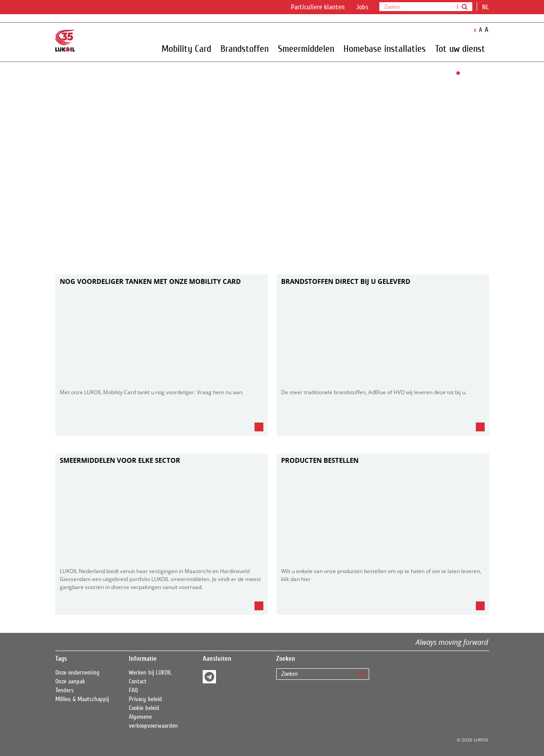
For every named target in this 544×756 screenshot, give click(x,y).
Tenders (65, 690)
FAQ (133, 690)
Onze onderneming (77, 673)
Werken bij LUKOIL (150, 673)
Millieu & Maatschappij (82, 699)
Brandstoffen (245, 48)
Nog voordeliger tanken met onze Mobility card (150, 281)
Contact (138, 682)
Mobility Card (186, 48)
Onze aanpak (70, 682)
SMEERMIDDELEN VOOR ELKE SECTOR (120, 460)
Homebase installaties (385, 48)
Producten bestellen (320, 460)
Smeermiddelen (306, 48)
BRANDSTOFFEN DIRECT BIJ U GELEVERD (346, 281)
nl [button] (486, 7)
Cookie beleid (144, 708)
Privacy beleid (145, 699)
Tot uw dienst (460, 48)
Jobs (362, 7)
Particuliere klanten (318, 7)
